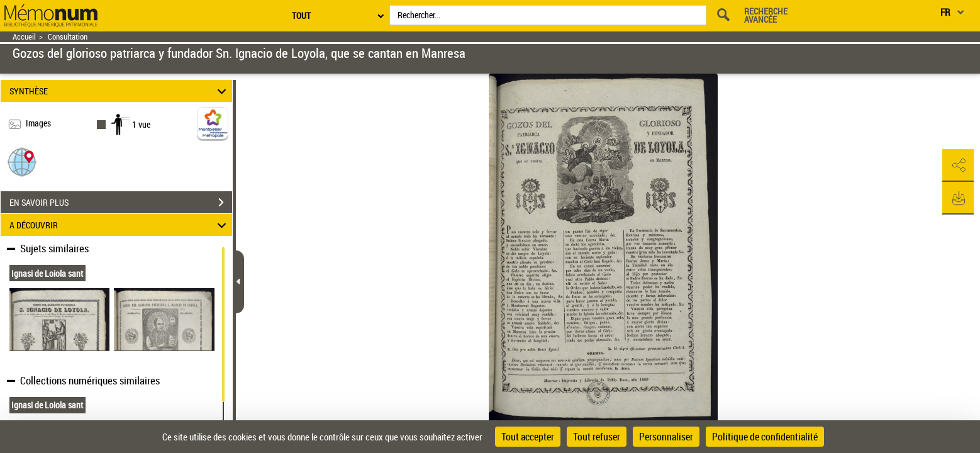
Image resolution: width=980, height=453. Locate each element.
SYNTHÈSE (120, 91)
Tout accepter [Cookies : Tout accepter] (528, 437)
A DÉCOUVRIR (120, 225)
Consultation (68, 37)
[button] (22, 161)
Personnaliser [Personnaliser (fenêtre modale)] (666, 437)
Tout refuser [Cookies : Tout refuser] (597, 437)
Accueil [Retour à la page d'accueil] (24, 37)
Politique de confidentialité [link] (765, 437)
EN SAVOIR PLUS (121, 203)
